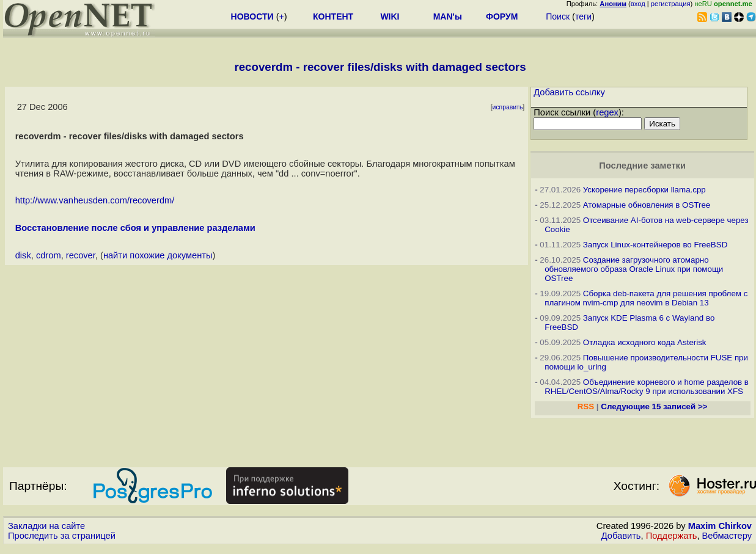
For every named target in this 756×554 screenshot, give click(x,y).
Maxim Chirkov (720, 526)
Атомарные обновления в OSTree (647, 205)
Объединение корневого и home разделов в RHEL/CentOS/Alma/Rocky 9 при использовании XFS (647, 387)
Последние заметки (642, 166)
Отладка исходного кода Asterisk (645, 342)
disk (23, 255)
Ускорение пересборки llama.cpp (644, 190)
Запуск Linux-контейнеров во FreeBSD (655, 245)
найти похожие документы (158, 255)
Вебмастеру (727, 536)
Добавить (621, 536)
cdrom (49, 255)
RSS (586, 406)
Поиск (558, 16)
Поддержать (672, 536)
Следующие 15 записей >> (654, 406)
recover (81, 255)
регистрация (671, 4)
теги (583, 16)
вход (638, 4)
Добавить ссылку (569, 92)
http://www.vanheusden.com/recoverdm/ (95, 200)
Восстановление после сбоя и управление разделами (135, 228)
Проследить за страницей (62, 536)
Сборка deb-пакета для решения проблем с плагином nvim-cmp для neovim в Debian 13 (646, 298)
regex (607, 112)
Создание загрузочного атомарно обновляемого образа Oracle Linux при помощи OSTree (634, 269)
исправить (508, 107)
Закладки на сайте (46, 526)
